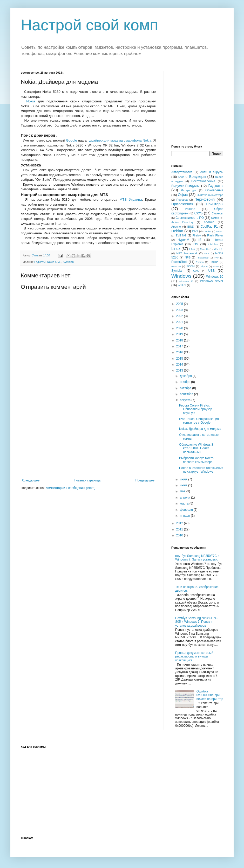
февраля (187, 510)
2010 (180, 535)
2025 (180, 304)
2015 (180, 359)
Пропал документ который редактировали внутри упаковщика (194, 657)
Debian (177, 231)
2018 (180, 340)
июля (184, 479)
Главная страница (88, 480)
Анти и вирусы (212, 172)
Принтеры (215, 204)
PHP (216, 258)
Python (200, 262)
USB (212, 271)
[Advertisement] (88, 440)
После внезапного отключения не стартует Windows (201, 470)
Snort (216, 266)
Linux (176, 249)
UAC (196, 271)
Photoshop (202, 258)
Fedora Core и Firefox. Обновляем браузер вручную (196, 409)
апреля (185, 498)
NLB (207, 253)
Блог (181, 177)
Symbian (68, 262)
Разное (190, 209)
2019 (180, 334)
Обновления (214, 190)
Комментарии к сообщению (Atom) (70, 488)
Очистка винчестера (210, 195)
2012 (180, 523)
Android (209, 222)
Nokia (31, 101)
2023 (180, 310)
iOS (195, 244)
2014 (180, 365)
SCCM (191, 266)
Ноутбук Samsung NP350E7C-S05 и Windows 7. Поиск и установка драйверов (197, 622)
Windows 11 (186, 281)
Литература (189, 190)
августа (186, 400)
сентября (187, 394)
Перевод (182, 200)
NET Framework (187, 253)
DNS (195, 231)
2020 (180, 328)
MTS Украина (131, 199)
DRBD (220, 231)
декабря (186, 376)
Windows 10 (215, 277)
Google (72, 140)
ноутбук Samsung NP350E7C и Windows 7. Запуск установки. (197, 558)
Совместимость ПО (190, 218)
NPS (188, 257)
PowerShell (179, 262)
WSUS (182, 285)
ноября (185, 382)
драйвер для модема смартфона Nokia (120, 140)
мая (183, 491)
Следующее (31, 480)
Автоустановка (182, 172)
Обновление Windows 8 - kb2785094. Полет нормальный (197, 448)
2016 (180, 352)
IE (200, 240)
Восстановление (203, 181)
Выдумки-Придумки (185, 186)
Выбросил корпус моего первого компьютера (196, 460)
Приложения (182, 204)
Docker (207, 231)
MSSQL (218, 249)
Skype (204, 266)
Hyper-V (183, 240)
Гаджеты (40, 262)
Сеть (199, 213)
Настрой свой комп (90, 25)
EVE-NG (181, 235)
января (185, 516)
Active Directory (182, 222)
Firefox (197, 235)
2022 (180, 316)
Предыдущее (145, 480)
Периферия (205, 199)
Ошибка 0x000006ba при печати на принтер (210, 695)
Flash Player (215, 235)
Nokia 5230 (54, 262)
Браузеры (198, 177)
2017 (180, 346)
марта (185, 503)
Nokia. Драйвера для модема (200, 429)
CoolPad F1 (209, 227)
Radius (214, 262)
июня (184, 485)
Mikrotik (204, 249)
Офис (183, 195)
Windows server (212, 281)
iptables (213, 244)
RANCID (176, 266)
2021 (180, 322)
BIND (191, 227)
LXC (192, 249)
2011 (180, 529)
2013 (180, 370)
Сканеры (218, 213)
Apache (176, 227)
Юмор (215, 218)
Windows (181, 276)
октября (186, 388)
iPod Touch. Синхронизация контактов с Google (199, 421)
